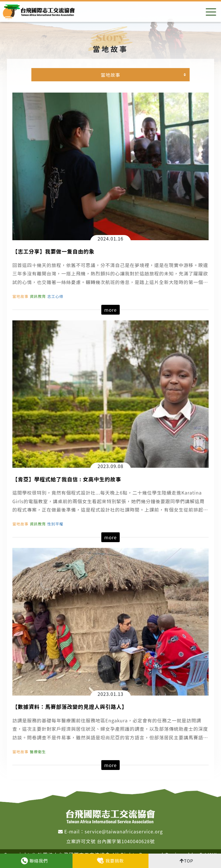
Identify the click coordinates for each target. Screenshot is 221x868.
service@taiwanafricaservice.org (124, 831)
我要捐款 (115, 861)
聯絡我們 (39, 861)
